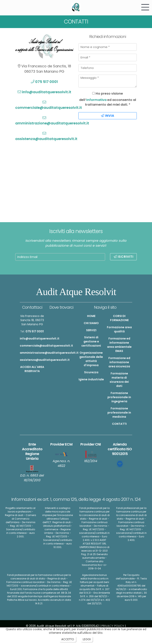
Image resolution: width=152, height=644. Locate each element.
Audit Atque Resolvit (76, 292)
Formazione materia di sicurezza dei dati (119, 380)
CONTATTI (119, 424)
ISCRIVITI (123, 257)
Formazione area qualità (119, 329)
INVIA (108, 116)
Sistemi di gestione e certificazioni (91, 341)
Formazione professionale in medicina (119, 413)
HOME (91, 316)
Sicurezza (91, 372)
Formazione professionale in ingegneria (119, 397)
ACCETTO (68, 639)
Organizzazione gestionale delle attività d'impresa (91, 359)
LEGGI (87, 639)
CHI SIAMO (91, 323)
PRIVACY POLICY (113, 626)
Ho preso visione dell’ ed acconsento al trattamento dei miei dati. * (108, 99)
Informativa (96, 100)
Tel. (32, 331)
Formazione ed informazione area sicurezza (119, 362)
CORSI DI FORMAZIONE (119, 318)
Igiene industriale (91, 379)
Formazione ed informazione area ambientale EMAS (119, 345)
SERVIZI (91, 330)
